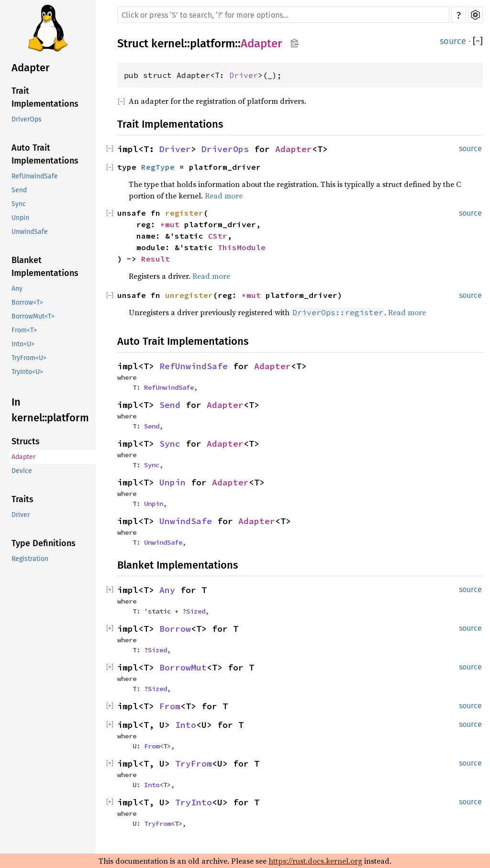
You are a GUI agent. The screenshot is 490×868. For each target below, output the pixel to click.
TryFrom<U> (29, 358)
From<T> (24, 330)
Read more (224, 196)
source (453, 41)
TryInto (194, 802)
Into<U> (23, 344)
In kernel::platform (50, 410)
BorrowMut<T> (33, 316)
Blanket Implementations (45, 267)
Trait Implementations (45, 97)
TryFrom (194, 764)
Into (186, 725)
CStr (218, 236)
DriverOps (27, 119)
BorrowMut (183, 667)
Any (17, 289)
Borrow (175, 629)
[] (478, 41)
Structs (26, 441)
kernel (168, 44)
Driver (21, 515)
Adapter (31, 68)
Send (19, 190)
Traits (22, 499)
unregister (189, 295)
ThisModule (242, 247)
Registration (30, 559)
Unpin (20, 218)
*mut (172, 224)
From (170, 706)
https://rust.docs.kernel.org (315, 861)
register (184, 213)
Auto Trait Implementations (45, 154)
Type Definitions (44, 543)
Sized (196, 611)
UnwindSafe (30, 232)
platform (212, 44)
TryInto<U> (27, 372)
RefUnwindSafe (35, 176)
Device (22, 471)
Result (156, 259)
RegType (158, 167)
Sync (19, 204)
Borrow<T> (27, 302)
